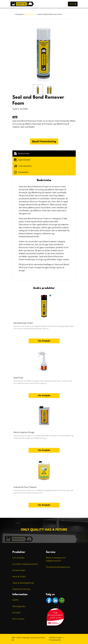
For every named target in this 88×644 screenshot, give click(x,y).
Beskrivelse (22, 154)
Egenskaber (22, 160)
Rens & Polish (31, 14)
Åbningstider (19, 606)
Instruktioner (23, 166)
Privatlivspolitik (55, 640)
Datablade (21, 172)
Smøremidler (19, 570)
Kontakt (16, 613)
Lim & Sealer (18, 558)
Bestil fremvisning (44, 141)
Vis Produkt (44, 341)
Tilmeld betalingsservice (58, 567)
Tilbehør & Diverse (21, 589)
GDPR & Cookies (55, 638)
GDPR (15, 600)
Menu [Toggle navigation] (73, 4)
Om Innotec (18, 619)
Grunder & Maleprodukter (25, 564)
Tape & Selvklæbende (23, 583)
